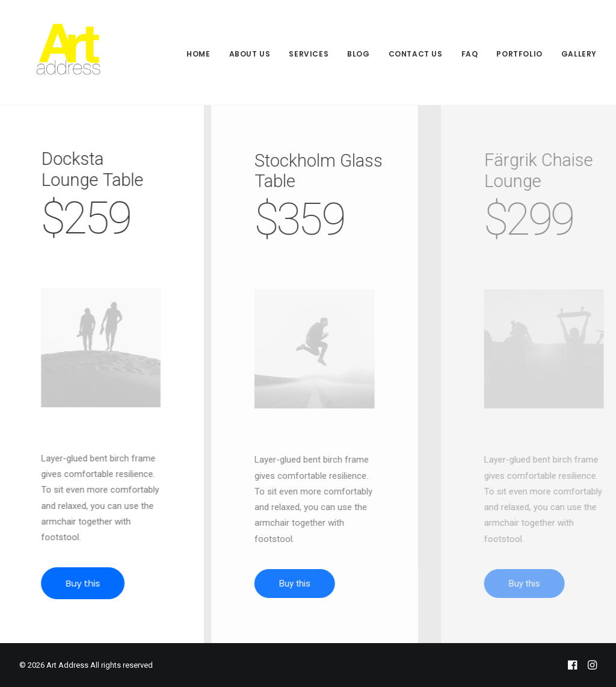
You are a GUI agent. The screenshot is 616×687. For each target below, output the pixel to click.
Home (198, 54)
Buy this (93, 583)
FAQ (470, 54)
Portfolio (519, 54)
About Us (250, 54)
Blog (358, 54)
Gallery (579, 54)
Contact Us (416, 54)
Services (309, 54)
